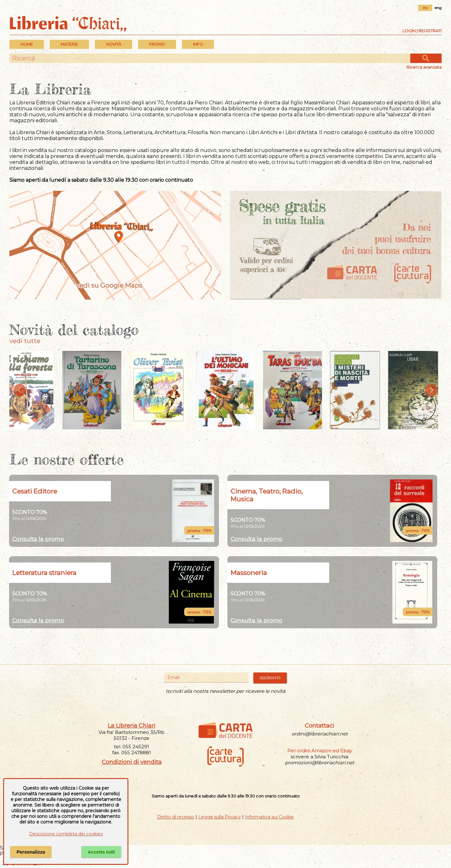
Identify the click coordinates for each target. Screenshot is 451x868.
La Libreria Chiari (132, 726)
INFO (198, 44)
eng (438, 8)
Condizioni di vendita (132, 762)
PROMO (157, 44)
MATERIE (69, 44)
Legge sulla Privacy (220, 817)
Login (409, 31)
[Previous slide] (20, 390)
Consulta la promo (38, 539)
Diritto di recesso (176, 817)
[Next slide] (431, 390)
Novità (114, 44)
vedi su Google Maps (115, 286)
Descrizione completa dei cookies (66, 834)
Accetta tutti (101, 852)
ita (425, 8)
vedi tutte (25, 341)
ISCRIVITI (270, 678)
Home (27, 44)
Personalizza (31, 852)
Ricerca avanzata (424, 67)
